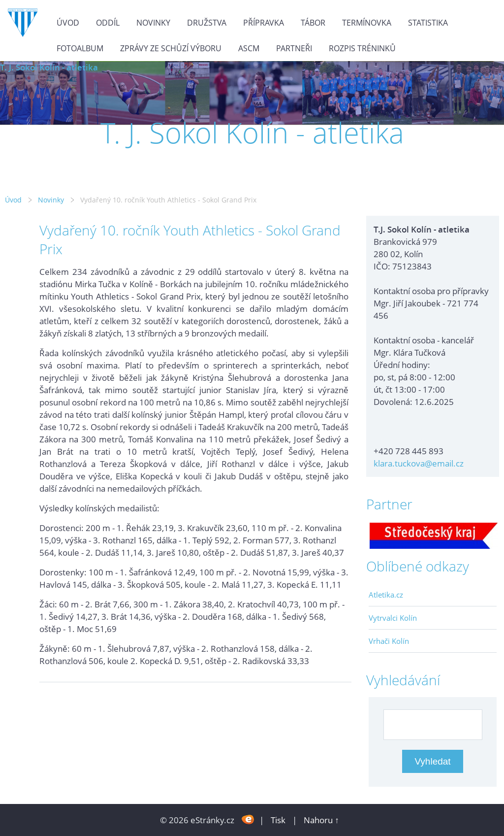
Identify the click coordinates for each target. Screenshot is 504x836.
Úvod (68, 23)
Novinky (153, 23)
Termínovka (367, 23)
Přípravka (264, 23)
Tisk (278, 820)
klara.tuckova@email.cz (419, 463)
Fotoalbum (80, 48)
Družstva (207, 23)
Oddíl (108, 23)
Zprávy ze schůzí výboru (171, 48)
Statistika (428, 23)
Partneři (294, 48)
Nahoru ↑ (321, 820)
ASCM (249, 48)
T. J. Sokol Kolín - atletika (49, 67)
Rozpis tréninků (362, 48)
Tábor (313, 23)
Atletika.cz (386, 595)
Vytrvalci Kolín (393, 618)
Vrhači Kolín (389, 641)
